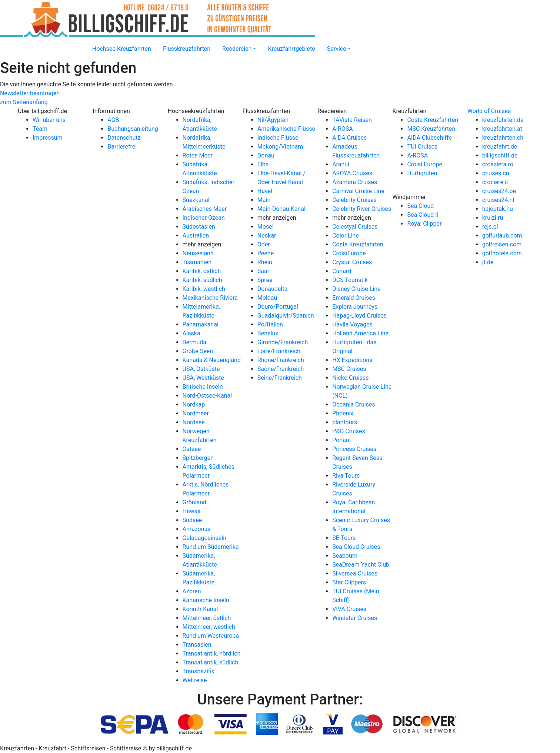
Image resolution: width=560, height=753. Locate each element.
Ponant (342, 440)
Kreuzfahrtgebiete (291, 49)
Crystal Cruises (352, 262)
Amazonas (197, 529)
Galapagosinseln (204, 538)
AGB (113, 120)
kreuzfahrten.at (502, 129)
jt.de (488, 262)
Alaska (191, 333)
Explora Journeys (355, 307)
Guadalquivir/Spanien (286, 316)
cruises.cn (496, 173)
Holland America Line (360, 333)
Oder (264, 244)
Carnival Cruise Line (358, 191)
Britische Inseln (203, 387)
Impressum (48, 138)
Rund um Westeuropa (211, 636)
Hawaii (192, 511)
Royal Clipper (424, 224)
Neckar (267, 235)
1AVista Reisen (352, 120)
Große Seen (198, 351)
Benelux (268, 333)
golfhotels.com (502, 253)
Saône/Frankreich (281, 369)
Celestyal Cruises (355, 227)
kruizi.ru (493, 218)
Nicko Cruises (350, 378)
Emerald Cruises (354, 298)
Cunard (342, 271)
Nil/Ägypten (273, 120)
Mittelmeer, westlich (209, 627)
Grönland (195, 502)
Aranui (341, 164)
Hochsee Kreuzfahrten (122, 49)
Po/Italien (270, 324)
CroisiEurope (349, 253)
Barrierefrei (122, 147)
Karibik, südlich (202, 280)
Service (337, 49)
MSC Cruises (349, 369)
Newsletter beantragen (30, 93)
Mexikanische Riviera (210, 298)
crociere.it (495, 182)
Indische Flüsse (278, 138)
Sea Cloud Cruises (356, 547)
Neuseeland (198, 253)
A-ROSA (343, 129)
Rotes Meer (198, 155)
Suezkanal (196, 200)
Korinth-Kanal (200, 609)
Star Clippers (349, 582)
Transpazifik (199, 671)
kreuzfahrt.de (500, 147)
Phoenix (343, 413)
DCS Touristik (350, 280)
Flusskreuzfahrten (187, 49)
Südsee (192, 520)
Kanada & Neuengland (212, 360)
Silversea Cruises (355, 573)
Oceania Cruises (354, 404)
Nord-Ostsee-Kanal (207, 396)
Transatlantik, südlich (211, 662)
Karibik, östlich (202, 271)
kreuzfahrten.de (503, 120)
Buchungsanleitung (133, 129)
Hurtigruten (422, 173)
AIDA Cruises (349, 138)
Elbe (263, 164)
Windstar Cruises (355, 618)
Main (264, 200)
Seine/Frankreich (280, 378)
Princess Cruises (354, 449)
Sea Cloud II (423, 215)
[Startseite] (80, 44)
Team (40, 129)
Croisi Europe (424, 164)
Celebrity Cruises (354, 200)
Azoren (192, 591)
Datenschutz (124, 138)
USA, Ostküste (201, 369)
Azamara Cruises (355, 182)
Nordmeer (196, 413)
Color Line (346, 235)
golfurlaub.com (502, 235)
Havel (265, 191)
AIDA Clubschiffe (429, 138)
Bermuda (194, 342)
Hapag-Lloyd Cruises (359, 316)
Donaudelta (272, 289)
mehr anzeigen (202, 244)
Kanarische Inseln (206, 600)
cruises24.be (499, 191)
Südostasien (199, 227)
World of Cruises (489, 111)
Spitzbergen (198, 458)
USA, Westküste (203, 378)
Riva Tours (346, 476)
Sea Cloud (420, 206)
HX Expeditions (352, 360)
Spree (265, 280)
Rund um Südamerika (211, 547)
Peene (266, 253)
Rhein (265, 262)
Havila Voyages (352, 324)
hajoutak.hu (498, 209)
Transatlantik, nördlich (212, 654)
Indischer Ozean (204, 218)
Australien (196, 235)
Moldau (267, 298)
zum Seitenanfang (24, 102)
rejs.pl (490, 227)
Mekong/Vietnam (280, 147)
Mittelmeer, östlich (207, 618)
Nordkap (194, 404)
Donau (266, 155)
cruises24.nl (498, 200)
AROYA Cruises (352, 173)
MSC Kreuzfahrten (431, 129)
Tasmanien (197, 262)
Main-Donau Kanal (281, 209)
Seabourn (345, 556)
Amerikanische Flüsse (286, 129)
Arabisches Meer (205, 209)
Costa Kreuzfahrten (358, 244)
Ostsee (192, 449)
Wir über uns (49, 120)
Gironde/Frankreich (283, 342)
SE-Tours (344, 538)
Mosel (266, 227)
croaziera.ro (498, 164)
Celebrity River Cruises (362, 209)
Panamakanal (201, 324)
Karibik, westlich (204, 289)
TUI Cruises (422, 147)
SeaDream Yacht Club (361, 565)
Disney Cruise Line (356, 289)
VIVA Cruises (349, 609)
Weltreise (195, 680)
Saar (263, 271)
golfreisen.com (502, 244)
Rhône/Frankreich (281, 360)
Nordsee (194, 422)
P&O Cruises (349, 431)
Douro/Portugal (278, 307)
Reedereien (237, 49)
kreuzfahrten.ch (503, 138)
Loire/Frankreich (279, 351)
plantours (345, 422)
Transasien (197, 645)
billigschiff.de (500, 155)
